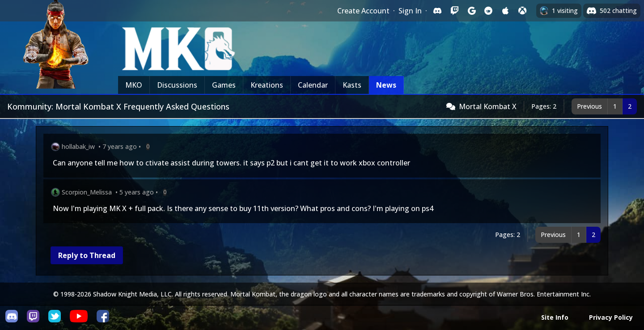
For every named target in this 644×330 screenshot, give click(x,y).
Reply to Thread (87, 255)
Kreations (267, 85)
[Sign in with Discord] (437, 11)
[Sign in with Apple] (505, 11)
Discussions (177, 85)
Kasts (352, 85)
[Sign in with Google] (471, 11)
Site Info (555, 317)
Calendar (313, 85)
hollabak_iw (78, 146)
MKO (134, 85)
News (386, 85)
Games (224, 85)
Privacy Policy (611, 317)
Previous (589, 106)
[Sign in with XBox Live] (522, 11)
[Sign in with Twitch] (454, 11)
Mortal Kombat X (488, 106)
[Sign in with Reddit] (488, 11)
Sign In (410, 11)
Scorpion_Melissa (87, 192)
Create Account (363, 11)
